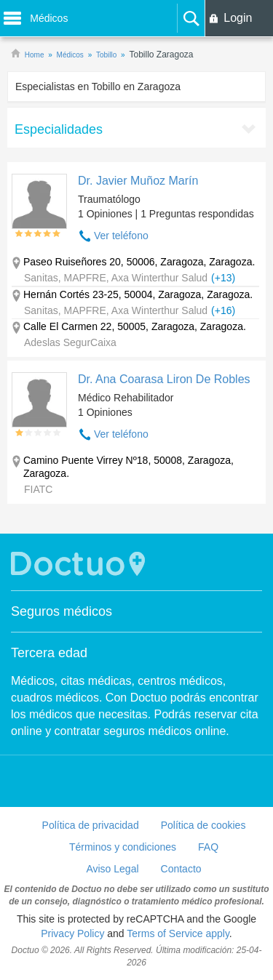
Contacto (181, 869)
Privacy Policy (72, 933)
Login (238, 18)
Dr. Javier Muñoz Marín (138, 181)
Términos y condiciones (123, 847)
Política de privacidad (91, 825)
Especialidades (59, 129)
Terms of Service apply (178, 933)
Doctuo (80, 564)
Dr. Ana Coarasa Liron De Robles (164, 379)
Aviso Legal (112, 869)
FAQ (208, 847)
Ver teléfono (121, 236)
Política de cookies (203, 825)
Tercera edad (49, 653)
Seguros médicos (62, 611)
